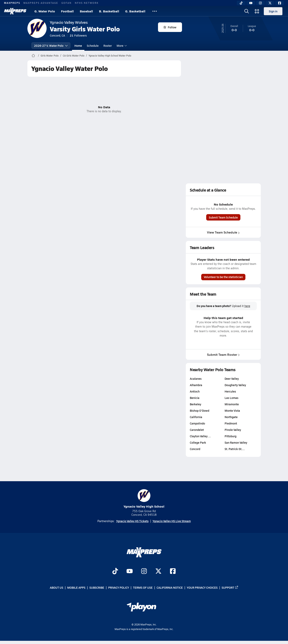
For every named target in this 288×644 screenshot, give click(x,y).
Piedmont (231, 423)
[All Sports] (155, 11)
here (247, 306)
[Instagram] (260, 3)
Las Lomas (231, 398)
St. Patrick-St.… (234, 449)
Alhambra (196, 385)
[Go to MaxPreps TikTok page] (115, 572)
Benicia (195, 398)
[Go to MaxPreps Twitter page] (158, 572)
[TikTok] (241, 3)
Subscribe (97, 588)
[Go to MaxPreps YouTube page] (130, 572)
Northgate (231, 417)
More (121, 46)
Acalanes (196, 379)
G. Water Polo (45, 11)
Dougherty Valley (235, 385)
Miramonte (231, 404)
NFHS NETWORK (87, 3)
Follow (170, 27)
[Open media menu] (257, 11)
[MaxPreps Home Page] (33, 56)
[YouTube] (251, 3)
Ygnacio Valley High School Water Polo (110, 56)
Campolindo (197, 423)
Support (230, 588)
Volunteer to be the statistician (223, 277)
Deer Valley (231, 379)
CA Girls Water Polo (74, 56)
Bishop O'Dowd (199, 410)
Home (78, 46)
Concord (195, 449)
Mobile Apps (76, 588)
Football (67, 11)
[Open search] (247, 11)
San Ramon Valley (236, 442)
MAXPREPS (12, 3)
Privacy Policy (119, 588)
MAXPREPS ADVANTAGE (41, 3)
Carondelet (197, 430)
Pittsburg (230, 436)
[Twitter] (270, 3)
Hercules (230, 391)
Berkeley (195, 404)
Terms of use (143, 588)
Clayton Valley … (200, 436)
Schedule (93, 46)
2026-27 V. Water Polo (51, 46)
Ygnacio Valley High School (144, 499)
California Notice (170, 588)
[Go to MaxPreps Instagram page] (144, 572)
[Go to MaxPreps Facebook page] (173, 572)
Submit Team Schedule (223, 217)
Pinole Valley (233, 430)
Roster (108, 46)
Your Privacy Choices (202, 588)
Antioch (195, 391)
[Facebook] (280, 3)
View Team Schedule (223, 232)
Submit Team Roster (223, 354)
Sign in (273, 11)
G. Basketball (135, 11)
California (196, 417)
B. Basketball (109, 11)
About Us (56, 588)
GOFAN (66, 3)
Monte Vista (232, 410)
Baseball (86, 11)
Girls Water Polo (50, 56)
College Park (198, 442)
